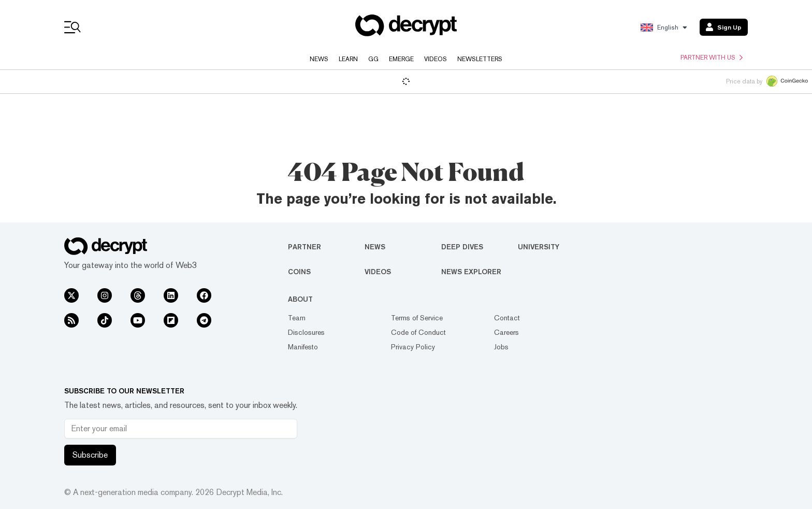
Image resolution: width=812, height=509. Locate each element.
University (539, 247)
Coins (299, 272)
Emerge (401, 59)
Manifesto (303, 347)
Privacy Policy (413, 347)
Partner (304, 247)
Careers (506, 332)
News (319, 59)
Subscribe (90, 455)
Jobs (501, 347)
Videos (436, 59)
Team (297, 318)
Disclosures (306, 332)
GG (373, 59)
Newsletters (480, 59)
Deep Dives (462, 247)
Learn (348, 59)
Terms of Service (417, 318)
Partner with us (712, 58)
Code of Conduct (418, 332)
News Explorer (471, 272)
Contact (507, 318)
